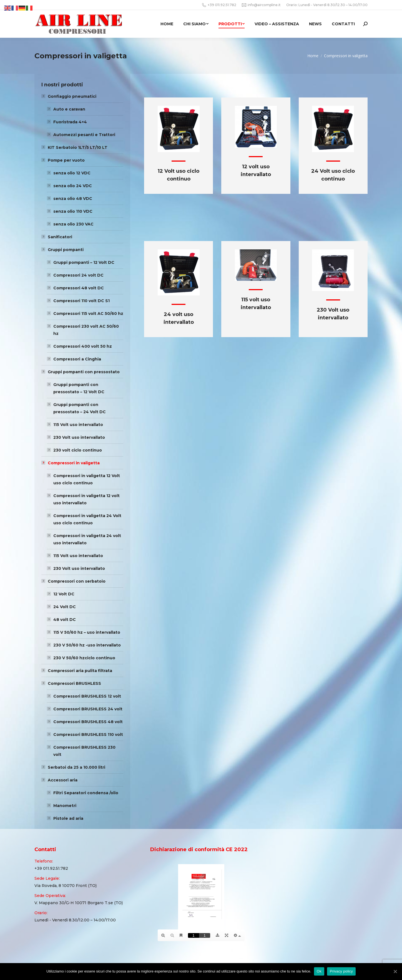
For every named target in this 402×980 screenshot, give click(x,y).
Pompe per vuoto (66, 160)
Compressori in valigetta (74, 463)
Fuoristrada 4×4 (70, 122)
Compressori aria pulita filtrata (80, 671)
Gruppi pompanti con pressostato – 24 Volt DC (80, 408)
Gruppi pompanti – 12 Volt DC (84, 262)
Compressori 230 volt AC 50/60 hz (86, 330)
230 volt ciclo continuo (78, 450)
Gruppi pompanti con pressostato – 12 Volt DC (79, 388)
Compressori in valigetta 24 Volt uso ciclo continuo (87, 519)
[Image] (179, 129)
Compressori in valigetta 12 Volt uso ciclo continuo (87, 479)
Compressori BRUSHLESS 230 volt (84, 751)
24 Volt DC (65, 607)
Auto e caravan (69, 109)
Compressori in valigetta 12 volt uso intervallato (86, 499)
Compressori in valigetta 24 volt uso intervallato (87, 539)
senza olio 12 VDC (72, 173)
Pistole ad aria (68, 818)
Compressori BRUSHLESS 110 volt (88, 735)
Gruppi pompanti (66, 250)
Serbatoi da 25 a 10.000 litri (76, 767)
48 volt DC (65, 620)
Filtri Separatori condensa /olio (86, 793)
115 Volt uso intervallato (78, 425)
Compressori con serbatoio (77, 581)
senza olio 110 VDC (73, 211)
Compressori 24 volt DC (78, 275)
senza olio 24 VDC (73, 186)
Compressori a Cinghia (77, 359)
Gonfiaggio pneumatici (72, 96)
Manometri (65, 806)
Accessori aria (63, 780)
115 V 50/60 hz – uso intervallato (87, 632)
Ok (319, 971)
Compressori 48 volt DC (79, 288)
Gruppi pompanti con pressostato (84, 372)
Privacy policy (341, 971)
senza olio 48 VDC (73, 199)
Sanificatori (60, 237)
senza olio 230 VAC (73, 224)
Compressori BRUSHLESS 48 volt (88, 722)
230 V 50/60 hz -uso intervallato (87, 645)
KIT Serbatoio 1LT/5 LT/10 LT (78, 147)
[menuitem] (167, 24)
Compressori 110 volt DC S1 (81, 301)
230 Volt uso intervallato (79, 437)
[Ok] (395, 971)
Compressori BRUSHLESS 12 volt (87, 696)
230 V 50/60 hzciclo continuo (84, 658)
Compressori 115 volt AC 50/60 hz (88, 314)
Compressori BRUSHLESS (74, 683)
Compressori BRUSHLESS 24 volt (88, 709)
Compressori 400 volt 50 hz (83, 346)
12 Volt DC (64, 594)
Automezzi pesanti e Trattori (84, 135)
